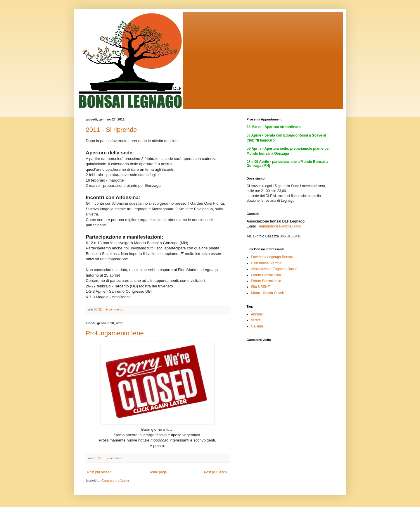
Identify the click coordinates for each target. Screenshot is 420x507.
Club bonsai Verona (266, 263)
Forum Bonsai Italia (266, 281)
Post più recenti (100, 472)
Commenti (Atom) (115, 481)
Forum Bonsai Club (266, 275)
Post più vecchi (216, 472)
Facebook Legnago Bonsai (272, 257)
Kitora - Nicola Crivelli (268, 293)
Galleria (257, 326)
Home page (158, 472)
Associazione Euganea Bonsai (275, 269)
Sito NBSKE (261, 287)
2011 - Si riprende (112, 130)
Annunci (257, 314)
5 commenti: (115, 458)
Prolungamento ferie (115, 333)
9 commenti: (115, 309)
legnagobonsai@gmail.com (280, 226)
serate (256, 320)
